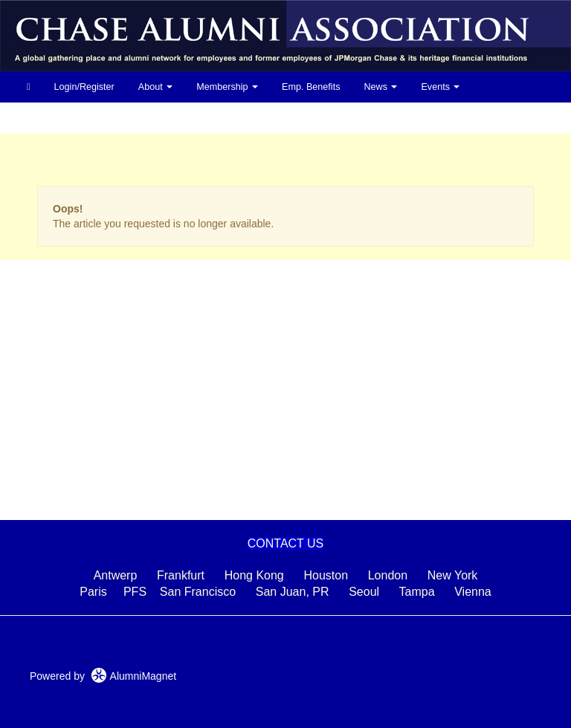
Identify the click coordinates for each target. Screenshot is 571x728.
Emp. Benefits (311, 87)
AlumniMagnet (133, 676)
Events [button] (440, 87)
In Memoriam (197, 118)
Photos (132, 118)
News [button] (380, 87)
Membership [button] (227, 87)
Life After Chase (60, 118)
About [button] (155, 87)
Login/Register (84, 87)
